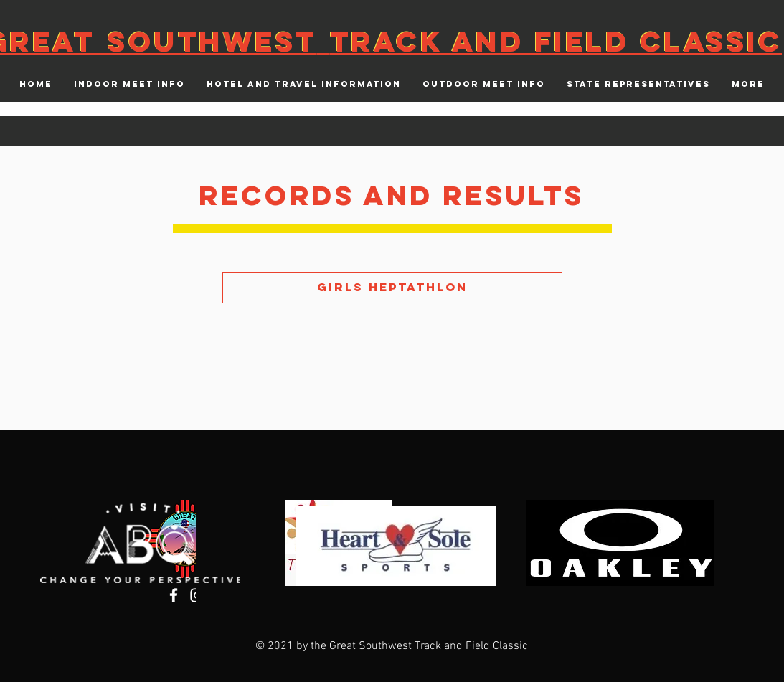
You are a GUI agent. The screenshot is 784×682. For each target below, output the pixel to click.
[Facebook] (174, 595)
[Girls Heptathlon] (392, 288)
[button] (129, 84)
